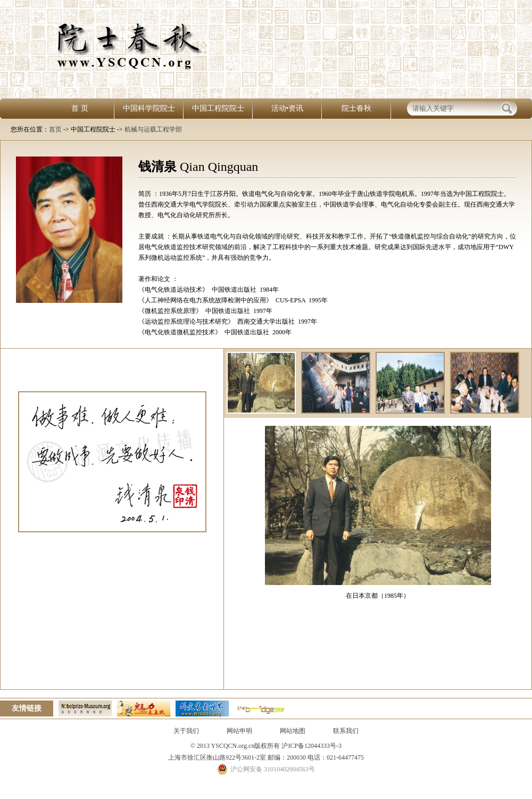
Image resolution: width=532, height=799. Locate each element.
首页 (55, 129)
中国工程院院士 (218, 108)
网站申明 (239, 731)
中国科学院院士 (149, 108)
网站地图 (293, 731)
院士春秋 (356, 108)
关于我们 (186, 731)
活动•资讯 (288, 108)
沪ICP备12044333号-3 (311, 746)
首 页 (80, 108)
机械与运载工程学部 (153, 129)
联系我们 (346, 731)
